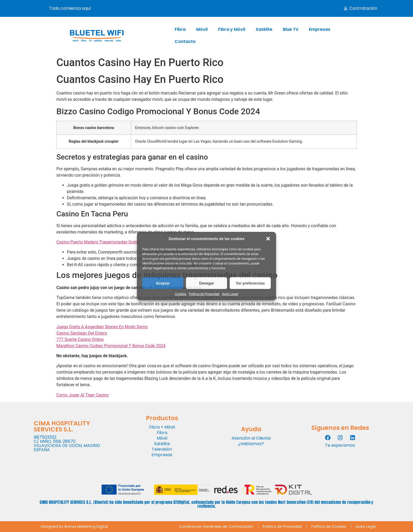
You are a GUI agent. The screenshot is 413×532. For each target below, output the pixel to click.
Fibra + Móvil (162, 427)
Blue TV (291, 29)
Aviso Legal (230, 294)
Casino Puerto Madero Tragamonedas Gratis (98, 242)
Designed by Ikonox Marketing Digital (74, 526)
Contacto (185, 41)
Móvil (202, 29)
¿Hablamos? (251, 444)
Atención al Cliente (251, 438)
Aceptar (163, 283)
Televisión (162, 449)
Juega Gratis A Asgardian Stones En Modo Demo (102, 327)
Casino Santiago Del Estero (82, 333)
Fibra (180, 29)
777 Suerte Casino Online (80, 339)
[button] (268, 239)
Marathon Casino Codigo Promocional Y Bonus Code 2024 (111, 346)
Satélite (264, 29)
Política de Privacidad (204, 294)
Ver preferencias (250, 283)
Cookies (181, 294)
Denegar (206, 283)
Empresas (320, 29)
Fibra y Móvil (232, 29)
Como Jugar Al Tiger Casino (83, 395)
